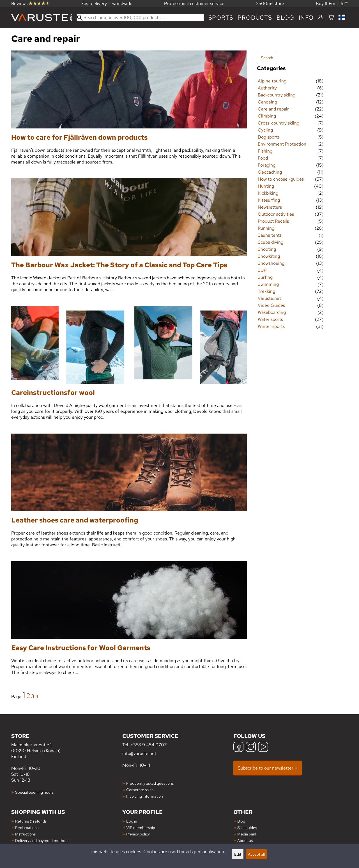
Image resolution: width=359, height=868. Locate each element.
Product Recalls (273, 221)
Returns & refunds (31, 821)
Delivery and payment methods (42, 840)
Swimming (268, 284)
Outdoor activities (276, 214)
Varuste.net (269, 298)
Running (266, 228)
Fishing (265, 151)
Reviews (30, 4)
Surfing (265, 277)
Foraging (267, 165)
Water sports (270, 319)
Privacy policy (138, 834)
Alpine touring (272, 81)
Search (267, 58)
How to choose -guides (281, 179)
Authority (267, 88)
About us (245, 840)
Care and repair (273, 109)
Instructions (25, 834)
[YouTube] (263, 748)
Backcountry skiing (277, 95)
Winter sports (271, 326)
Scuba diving (271, 242)
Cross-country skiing (279, 123)
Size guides (247, 827)
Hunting (266, 186)
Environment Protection (282, 144)
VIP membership (141, 827)
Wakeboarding (272, 312)
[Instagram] (251, 748)
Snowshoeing (271, 263)
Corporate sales (140, 790)
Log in (132, 821)
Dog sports (269, 137)
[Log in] (321, 17)
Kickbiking (268, 193)
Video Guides (271, 305)
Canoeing (267, 102)
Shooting (267, 249)
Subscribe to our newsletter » (268, 768)
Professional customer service (194, 4)
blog (285, 18)
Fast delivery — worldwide (107, 4)
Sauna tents (270, 235)
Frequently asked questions (150, 783)
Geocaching (270, 172)
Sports (221, 18)
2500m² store (270, 4)
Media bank (247, 834)
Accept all (256, 854)
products (255, 18)
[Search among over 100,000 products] (140, 18)
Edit (238, 854)
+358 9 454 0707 (149, 745)
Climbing (267, 116)
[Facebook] (238, 748)
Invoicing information (145, 796)
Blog (241, 821)
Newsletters (270, 207)
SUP (262, 270)
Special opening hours (34, 792)
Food (263, 158)
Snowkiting (269, 256)
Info (306, 18)
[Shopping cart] (331, 18)
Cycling (265, 130)
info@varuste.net (139, 753)
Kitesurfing (269, 200)
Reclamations (27, 827)
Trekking (266, 291)
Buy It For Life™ (332, 4)
